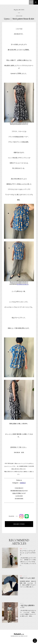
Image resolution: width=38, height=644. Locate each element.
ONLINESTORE (31, 2)
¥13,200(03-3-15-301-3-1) (23, 284)
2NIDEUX (23, 483)
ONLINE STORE (35, 641)
